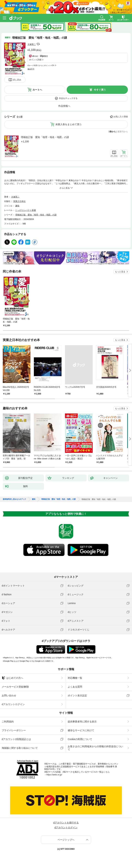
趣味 (17, 206)
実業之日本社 (19, 201)
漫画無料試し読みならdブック (14, 499)
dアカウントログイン (13, 704)
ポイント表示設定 (77, 696)
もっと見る (120, 272)
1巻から (112, 132)
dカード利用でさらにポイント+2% (41, 65)
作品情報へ (64, 106)
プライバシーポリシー (14, 730)
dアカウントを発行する (66, 823)
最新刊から (123, 132)
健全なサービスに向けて (81, 730)
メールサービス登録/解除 (15, 687)
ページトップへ (66, 840)
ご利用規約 (8, 722)
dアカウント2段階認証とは (16, 739)
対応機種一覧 (75, 678)
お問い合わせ (9, 696)
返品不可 (31, 69)
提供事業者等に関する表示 (82, 722)
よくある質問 (75, 687)
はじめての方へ (12, 678)
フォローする (38, 44)
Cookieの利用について (80, 739)
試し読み (17, 80)
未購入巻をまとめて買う (69, 124)
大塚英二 (32, 44)
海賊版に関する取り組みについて (20, 748)
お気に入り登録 (121, 117)
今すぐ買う (100, 90)
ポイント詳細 (35, 60)
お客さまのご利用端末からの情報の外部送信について (95, 748)
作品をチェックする (68, 98)
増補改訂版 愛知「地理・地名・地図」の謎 (45, 137)
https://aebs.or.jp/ (54, 775)
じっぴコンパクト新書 (26, 210)
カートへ (37, 90)
